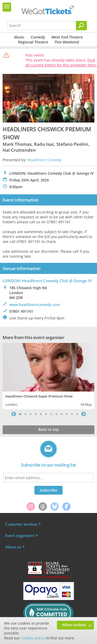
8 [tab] (56, 414)
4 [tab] (36, 414)
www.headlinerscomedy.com (35, 305)
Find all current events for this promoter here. (61, 63)
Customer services (21, 524)
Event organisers (20, 535)
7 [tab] (51, 414)
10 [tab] (67, 414)
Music (19, 37)
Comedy (38, 37)
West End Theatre (67, 37)
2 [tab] (25, 414)
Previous (14, 414)
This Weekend (67, 42)
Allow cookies (74, 625)
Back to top (48, 429)
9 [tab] (62, 414)
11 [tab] (72, 414)
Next (84, 414)
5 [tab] (41, 414)
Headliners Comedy (44, 160)
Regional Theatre (33, 42)
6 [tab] (46, 414)
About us (13, 547)
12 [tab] (77, 414)
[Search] (81, 26)
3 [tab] (31, 414)
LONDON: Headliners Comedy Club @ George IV (47, 281)
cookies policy (33, 638)
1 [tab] (20, 414)
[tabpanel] (48, 375)
